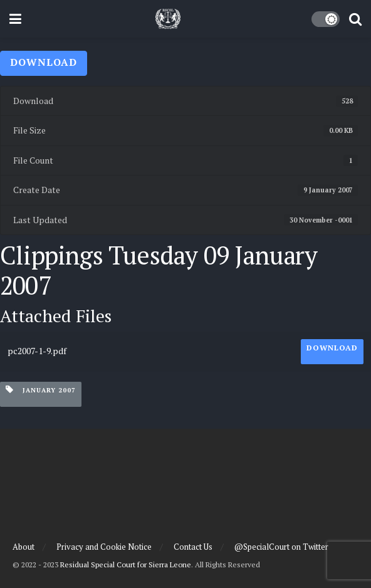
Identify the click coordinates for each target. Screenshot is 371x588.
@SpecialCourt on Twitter (281, 547)
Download (44, 62)
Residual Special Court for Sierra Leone (126, 564)
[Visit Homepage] (168, 19)
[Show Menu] (15, 19)
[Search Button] (355, 19)
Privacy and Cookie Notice (104, 547)
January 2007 (41, 390)
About (24, 547)
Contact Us (193, 547)
